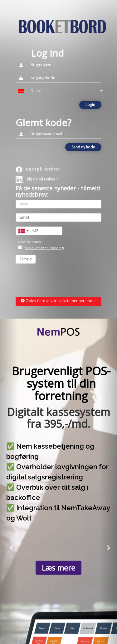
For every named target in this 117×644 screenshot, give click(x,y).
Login (90, 105)
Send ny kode (83, 147)
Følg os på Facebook (38, 169)
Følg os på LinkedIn (37, 179)
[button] (58, 91)
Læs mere (58, 568)
